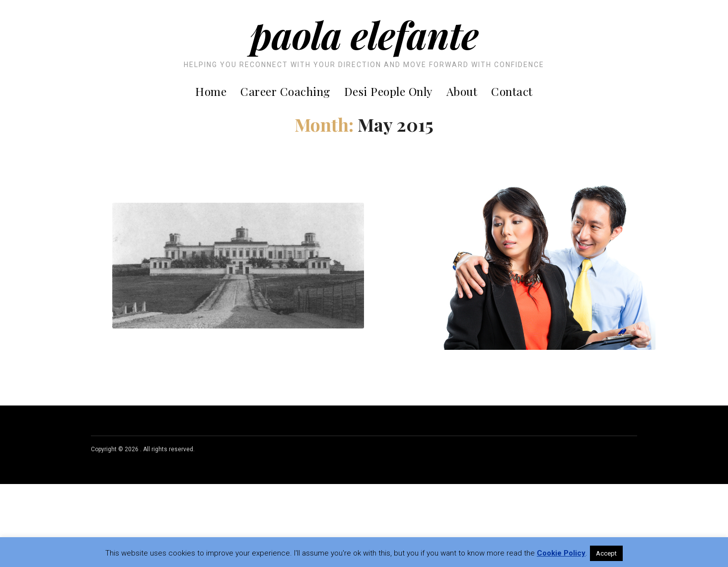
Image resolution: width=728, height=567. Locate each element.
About (462, 91)
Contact (512, 91)
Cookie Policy (561, 553)
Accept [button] (606, 553)
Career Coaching (285, 91)
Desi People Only (388, 91)
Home (211, 91)
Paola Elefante (364, 34)
